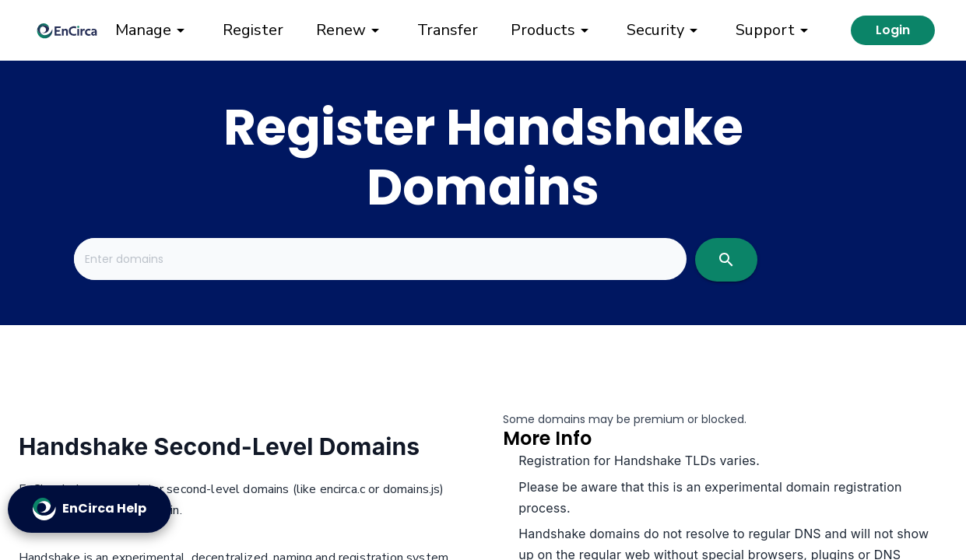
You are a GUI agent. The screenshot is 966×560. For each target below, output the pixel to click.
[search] (726, 260)
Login (893, 30)
